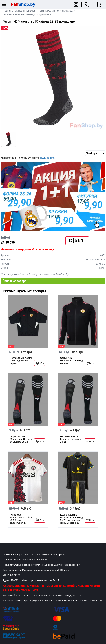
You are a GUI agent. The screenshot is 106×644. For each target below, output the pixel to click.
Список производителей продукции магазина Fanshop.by (35, 274)
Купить (40, 363)
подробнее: (47, 158)
